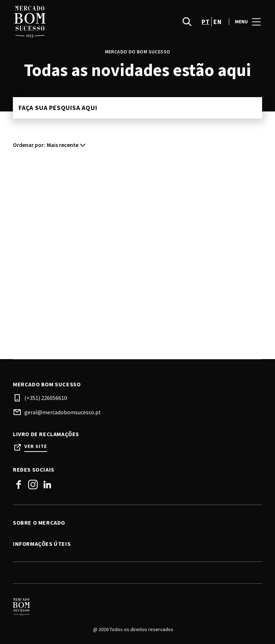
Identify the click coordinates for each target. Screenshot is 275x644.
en (217, 22)
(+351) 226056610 (46, 398)
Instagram (33, 485)
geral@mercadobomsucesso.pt (63, 412)
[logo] (76, 22)
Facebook (19, 485)
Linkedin (47, 485)
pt (206, 22)
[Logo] (133, 607)
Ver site (36, 446)
